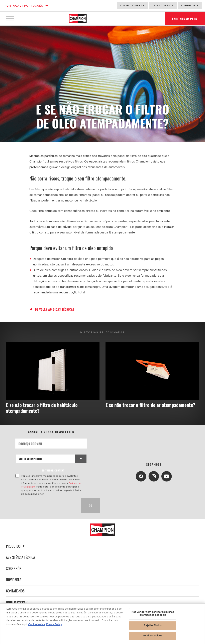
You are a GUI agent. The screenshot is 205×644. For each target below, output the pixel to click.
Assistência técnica (23, 557)
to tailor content (53, 471)
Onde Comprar (17, 602)
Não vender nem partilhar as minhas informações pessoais (153, 614)
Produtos (16, 546)
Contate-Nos (163, 5)
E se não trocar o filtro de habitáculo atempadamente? (43, 408)
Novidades (14, 580)
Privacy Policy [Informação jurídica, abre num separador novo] (54, 624)
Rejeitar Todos (153, 625)
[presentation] (46, 506)
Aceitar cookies (153, 636)
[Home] (78, 19)
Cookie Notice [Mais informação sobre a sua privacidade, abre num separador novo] (37, 624)
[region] (102, 624)
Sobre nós (190, 5)
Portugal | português (24, 6)
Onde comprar (133, 5)
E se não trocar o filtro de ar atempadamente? (134, 408)
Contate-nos (15, 591)
